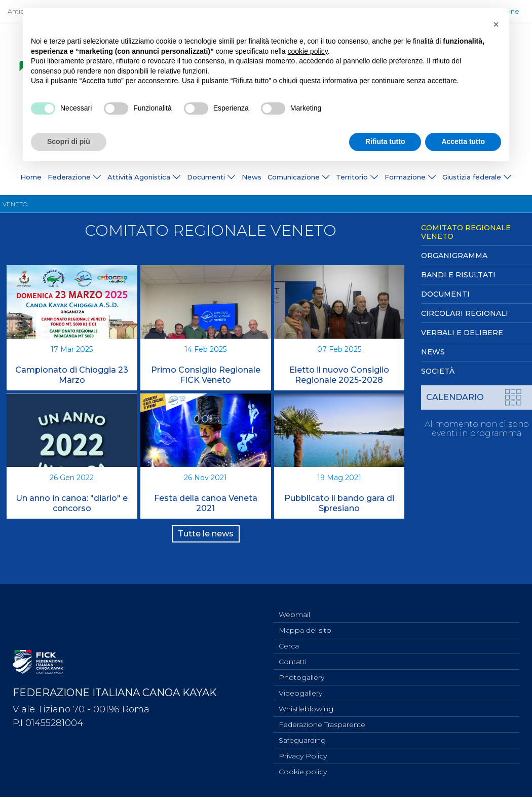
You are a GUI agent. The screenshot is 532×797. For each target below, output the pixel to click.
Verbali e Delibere (462, 333)
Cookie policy (303, 771)
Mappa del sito (305, 621)
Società (438, 371)
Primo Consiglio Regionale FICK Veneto (206, 375)
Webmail (294, 604)
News (252, 177)
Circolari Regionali (465, 313)
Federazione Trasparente (322, 721)
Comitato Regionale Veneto (466, 232)
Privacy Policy (303, 754)
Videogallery (300, 687)
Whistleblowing (306, 704)
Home (31, 177)
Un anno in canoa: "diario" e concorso (72, 503)
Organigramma (454, 256)
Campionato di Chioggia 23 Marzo (72, 375)
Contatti (293, 654)
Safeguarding (302, 738)
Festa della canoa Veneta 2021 (206, 503)
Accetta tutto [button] (463, 141)
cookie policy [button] (308, 51)
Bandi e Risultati (458, 275)
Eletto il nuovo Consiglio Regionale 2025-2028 (339, 375)
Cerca (289, 637)
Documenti (445, 294)
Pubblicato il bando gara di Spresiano (339, 503)
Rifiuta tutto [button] (385, 141)
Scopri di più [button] (69, 141)
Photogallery (301, 671)
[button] (496, 24)
